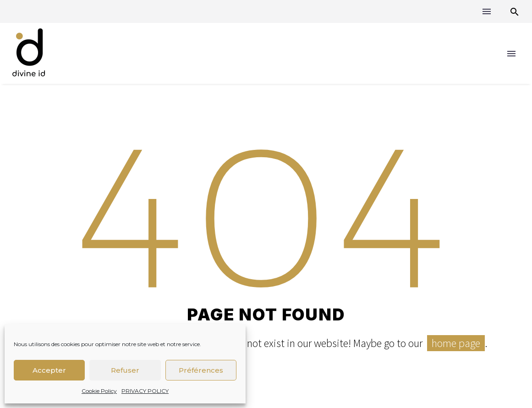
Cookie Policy (99, 391)
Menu (487, 11)
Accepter (49, 370)
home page (456, 343)
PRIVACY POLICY (145, 391)
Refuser (125, 370)
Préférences (201, 370)
